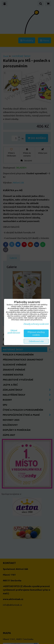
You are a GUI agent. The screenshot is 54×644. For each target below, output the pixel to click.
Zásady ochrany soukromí (36, 324)
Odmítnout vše (36, 341)
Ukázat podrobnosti (14, 332)
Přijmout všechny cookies (36, 333)
